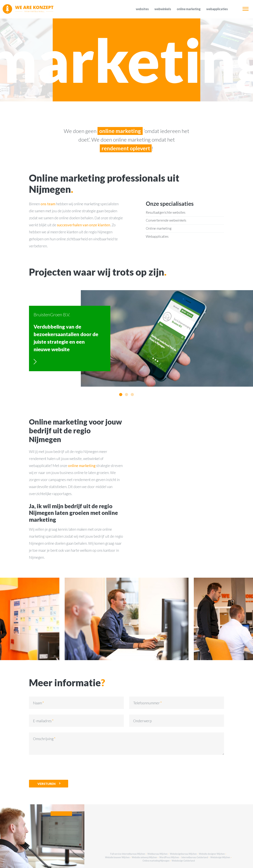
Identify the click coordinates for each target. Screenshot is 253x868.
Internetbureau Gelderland (195, 857)
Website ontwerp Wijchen (144, 857)
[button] (121, 395)
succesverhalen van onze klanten (84, 225)
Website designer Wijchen (212, 854)
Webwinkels (163, 9)
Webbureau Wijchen (158, 854)
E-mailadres (42, 721)
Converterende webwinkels (166, 220)
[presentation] (56, 767)
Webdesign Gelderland (183, 861)
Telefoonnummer (147, 703)
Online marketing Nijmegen (156, 861)
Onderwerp (142, 721)
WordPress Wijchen (169, 857)
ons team (48, 204)
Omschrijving (43, 739)
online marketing (82, 465)
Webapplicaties (217, 9)
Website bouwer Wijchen (117, 857)
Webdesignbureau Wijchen (183, 854)
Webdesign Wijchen (220, 857)
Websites (142, 9)
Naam (38, 703)
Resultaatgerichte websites (166, 212)
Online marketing (189, 9)
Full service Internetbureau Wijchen (128, 854)
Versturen (46, 784)
